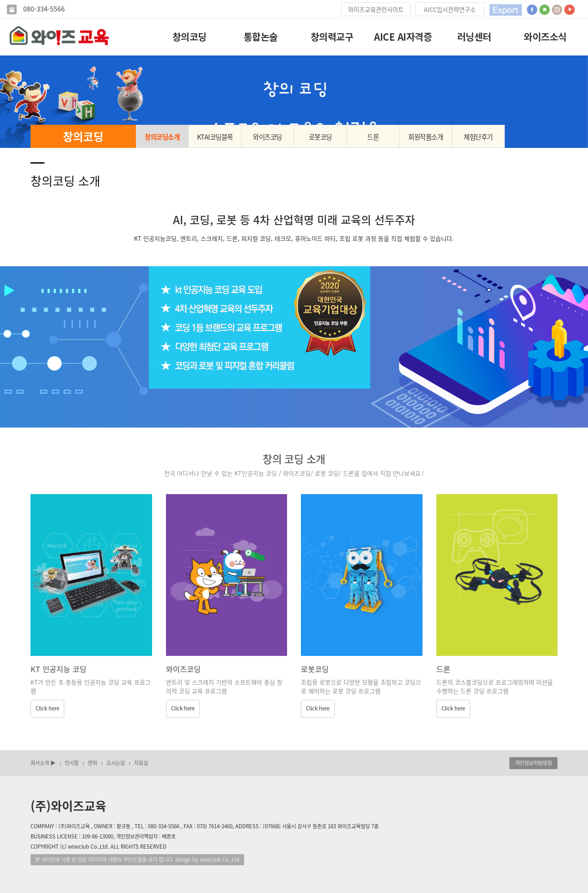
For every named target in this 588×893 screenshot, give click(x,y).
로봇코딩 (320, 137)
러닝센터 (474, 37)
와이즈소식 (545, 37)
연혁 (92, 763)
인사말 (72, 763)
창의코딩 (190, 37)
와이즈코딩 (267, 137)
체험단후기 (478, 137)
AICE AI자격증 (403, 37)
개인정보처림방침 (533, 763)
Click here (47, 708)
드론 (373, 137)
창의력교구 (332, 37)
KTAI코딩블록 (215, 137)
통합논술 (261, 37)
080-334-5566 (43, 9)
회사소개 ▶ (43, 763)
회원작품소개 (426, 137)
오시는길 (116, 763)
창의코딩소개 (162, 137)
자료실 (141, 763)
